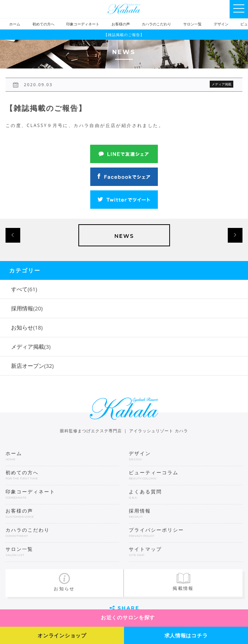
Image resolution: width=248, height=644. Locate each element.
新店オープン (32, 366)
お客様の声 (121, 24)
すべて (24, 289)
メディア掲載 (31, 346)
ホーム (15, 24)
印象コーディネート (83, 24)
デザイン (221, 24)
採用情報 (27, 308)
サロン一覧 (192, 24)
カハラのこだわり (156, 24)
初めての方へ (43, 24)
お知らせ (27, 327)
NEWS (124, 236)
